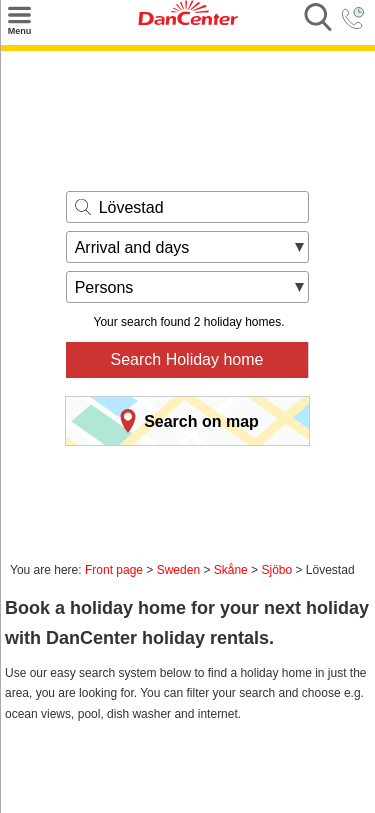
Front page (114, 570)
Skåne (231, 570)
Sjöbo (276, 570)
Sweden (178, 570)
